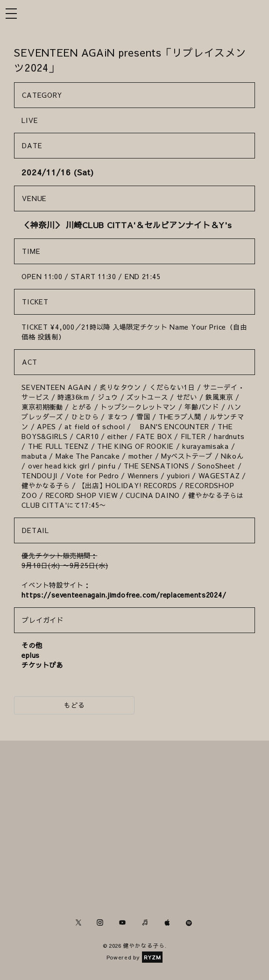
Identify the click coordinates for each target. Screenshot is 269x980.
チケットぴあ (42, 665)
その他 (32, 645)
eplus (31, 655)
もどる (74, 705)
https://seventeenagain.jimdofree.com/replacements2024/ (124, 595)
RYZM (152, 957)
